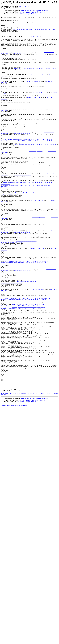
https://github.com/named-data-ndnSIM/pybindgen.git (29, 365)
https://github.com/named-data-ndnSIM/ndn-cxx (18, 216)
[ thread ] (23, 14)
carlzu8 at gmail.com (34, 41)
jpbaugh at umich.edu (36, 86)
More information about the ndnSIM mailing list (14, 481)
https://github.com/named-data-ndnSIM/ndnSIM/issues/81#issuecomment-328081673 (28, 164)
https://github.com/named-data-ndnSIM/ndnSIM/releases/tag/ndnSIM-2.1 (27, 310)
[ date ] (18, 14)
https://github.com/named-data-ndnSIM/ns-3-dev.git (28, 362)
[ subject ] (28, 14)
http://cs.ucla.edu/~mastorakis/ (23, 32)
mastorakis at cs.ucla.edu (25, 6)
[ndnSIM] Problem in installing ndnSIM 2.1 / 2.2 (34, 11)
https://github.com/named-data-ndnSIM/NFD (17, 219)
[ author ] (34, 14)
